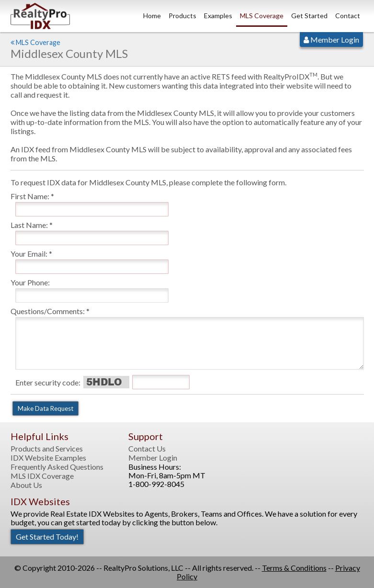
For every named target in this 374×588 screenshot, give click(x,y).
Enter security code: (48, 382)
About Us (26, 485)
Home (152, 16)
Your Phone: (30, 282)
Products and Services (47, 449)
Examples (218, 16)
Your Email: (29, 254)
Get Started (309, 16)
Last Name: (29, 225)
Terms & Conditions (294, 568)
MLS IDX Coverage (42, 476)
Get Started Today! (47, 537)
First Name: (30, 196)
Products (182, 16)
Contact (348, 16)
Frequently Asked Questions (57, 467)
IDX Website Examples (48, 458)
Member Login (331, 40)
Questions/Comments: (48, 311)
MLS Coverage (262, 16)
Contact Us (147, 449)
